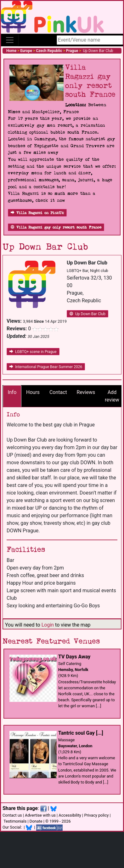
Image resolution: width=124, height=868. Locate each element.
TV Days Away (74, 657)
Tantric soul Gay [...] (81, 733)
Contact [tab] (58, 392)
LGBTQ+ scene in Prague (33, 352)
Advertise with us (40, 815)
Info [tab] (12, 392)
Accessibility (70, 815)
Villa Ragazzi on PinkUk (37, 213)
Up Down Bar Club (87, 314)
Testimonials (15, 821)
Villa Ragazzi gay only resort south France (56, 227)
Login (48, 625)
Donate (36, 821)
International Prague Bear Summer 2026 (46, 367)
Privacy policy (96, 815)
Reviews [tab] (86, 392)
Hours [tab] (33, 392)
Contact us (12, 815)
